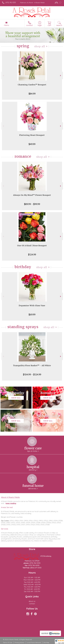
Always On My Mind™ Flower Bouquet (32, 195)
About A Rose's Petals (10, 497)
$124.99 (32, 255)
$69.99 (32, 314)
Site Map (46, 642)
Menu (6, 25)
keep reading (11, 503)
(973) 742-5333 (11, 3)
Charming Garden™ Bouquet (32, 85)
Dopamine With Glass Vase (32, 306)
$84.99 (32, 94)
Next (61, 76)
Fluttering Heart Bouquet (32, 135)
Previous (3, 76)
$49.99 (32, 144)
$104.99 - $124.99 (32, 374)
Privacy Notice (19, 642)
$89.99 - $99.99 (32, 204)
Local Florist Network (34, 642)
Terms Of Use (8, 642)
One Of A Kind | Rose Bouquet (32, 246)
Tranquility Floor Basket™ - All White (32, 366)
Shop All (40, 46)
